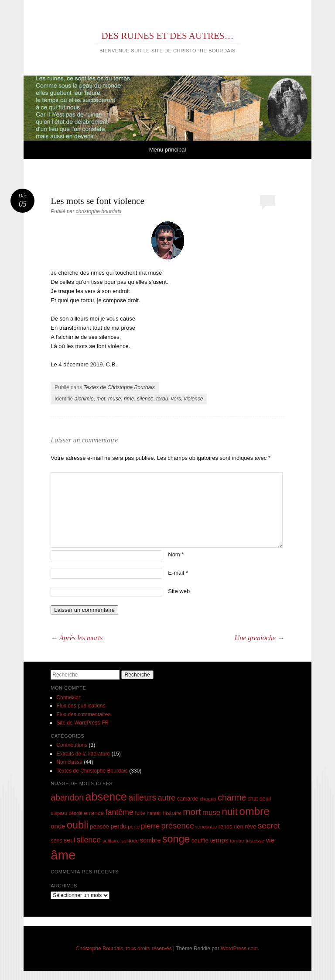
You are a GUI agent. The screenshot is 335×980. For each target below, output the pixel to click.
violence (193, 399)
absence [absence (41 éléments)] (106, 797)
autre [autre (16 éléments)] (167, 798)
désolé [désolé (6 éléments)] (76, 813)
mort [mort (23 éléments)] (192, 812)
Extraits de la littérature (83, 754)
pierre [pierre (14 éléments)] (150, 826)
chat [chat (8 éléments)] (253, 799)
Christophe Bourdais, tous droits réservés (124, 949)
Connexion (69, 697)
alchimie (84, 399)
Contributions (72, 745)
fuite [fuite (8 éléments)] (140, 813)
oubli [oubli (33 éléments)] (78, 825)
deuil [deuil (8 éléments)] (265, 799)
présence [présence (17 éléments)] (178, 826)
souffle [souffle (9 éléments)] (200, 840)
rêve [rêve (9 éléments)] (250, 826)
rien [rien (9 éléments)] (239, 826)
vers (176, 399)
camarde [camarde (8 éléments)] (188, 799)
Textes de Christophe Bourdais (119, 387)
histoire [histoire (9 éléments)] (172, 813)
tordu (162, 399)
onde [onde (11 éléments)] (58, 826)
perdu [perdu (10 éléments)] (119, 826)
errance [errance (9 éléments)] (94, 813)
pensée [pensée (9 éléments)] (99, 826)
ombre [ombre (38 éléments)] (254, 811)
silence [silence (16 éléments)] (89, 840)
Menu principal (168, 150)
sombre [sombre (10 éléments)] (150, 840)
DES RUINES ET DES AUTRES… (168, 36)
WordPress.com (239, 949)
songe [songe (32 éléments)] (176, 839)
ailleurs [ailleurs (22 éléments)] (142, 797)
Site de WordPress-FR (82, 723)
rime (129, 399)
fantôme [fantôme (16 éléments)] (119, 812)
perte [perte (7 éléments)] (133, 826)
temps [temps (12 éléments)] (219, 840)
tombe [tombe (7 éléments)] (237, 840)
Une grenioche (260, 638)
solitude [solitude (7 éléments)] (130, 840)
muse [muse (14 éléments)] (211, 813)
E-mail (178, 573)
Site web (179, 591)
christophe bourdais (99, 211)
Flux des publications (81, 706)
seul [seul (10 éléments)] (69, 840)
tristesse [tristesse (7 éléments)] (255, 840)
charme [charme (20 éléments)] (232, 797)
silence (145, 399)
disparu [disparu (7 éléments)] (59, 813)
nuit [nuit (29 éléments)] (230, 812)
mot (101, 399)
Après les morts (77, 638)
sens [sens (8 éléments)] (56, 841)
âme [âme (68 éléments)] (63, 855)
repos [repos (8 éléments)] (225, 827)
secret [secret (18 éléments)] (269, 826)
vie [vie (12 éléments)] (270, 840)
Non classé (69, 762)
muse (115, 399)
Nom (176, 554)
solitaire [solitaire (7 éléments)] (111, 840)
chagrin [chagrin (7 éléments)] (208, 799)
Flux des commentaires (83, 714)
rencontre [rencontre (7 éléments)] (206, 826)
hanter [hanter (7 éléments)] (154, 813)
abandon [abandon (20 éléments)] (67, 797)
